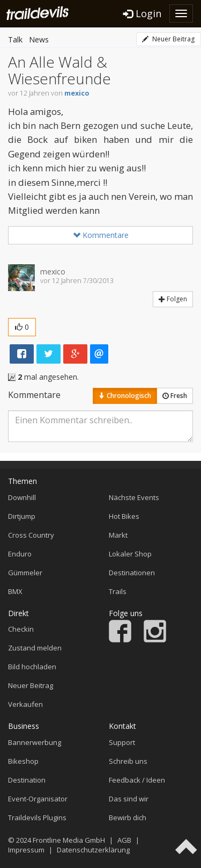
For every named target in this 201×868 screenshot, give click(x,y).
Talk (15, 39)
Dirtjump (22, 516)
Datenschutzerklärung (93, 850)
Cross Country (31, 535)
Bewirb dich (128, 818)
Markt (118, 535)
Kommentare (101, 235)
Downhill (22, 497)
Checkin (21, 629)
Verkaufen (25, 704)
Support (122, 742)
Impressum (26, 850)
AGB (124, 840)
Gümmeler (25, 573)
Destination (27, 780)
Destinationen (132, 573)
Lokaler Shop (130, 554)
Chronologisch (125, 396)
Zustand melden (35, 648)
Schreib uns (128, 761)
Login (142, 13)
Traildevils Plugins (37, 818)
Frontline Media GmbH (69, 840)
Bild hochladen (32, 667)
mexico (77, 93)
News (39, 39)
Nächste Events (134, 497)
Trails (118, 591)
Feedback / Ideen (137, 780)
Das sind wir (129, 799)
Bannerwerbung (35, 742)
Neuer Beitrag (168, 39)
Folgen (173, 299)
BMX (15, 591)
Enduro (20, 554)
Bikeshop (23, 761)
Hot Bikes (124, 516)
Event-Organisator (38, 799)
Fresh (175, 396)
